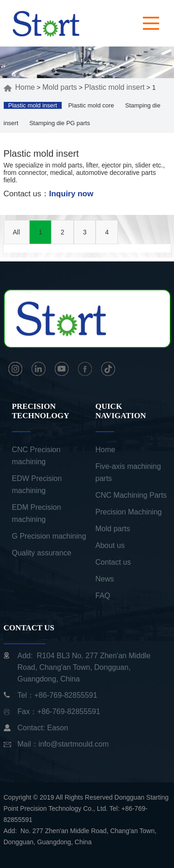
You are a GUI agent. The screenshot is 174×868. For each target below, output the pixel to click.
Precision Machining (129, 512)
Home (19, 87)
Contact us (113, 562)
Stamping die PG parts (60, 123)
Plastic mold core (91, 105)
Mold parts (60, 87)
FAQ (103, 596)
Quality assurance (42, 553)
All (17, 232)
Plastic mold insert (115, 87)
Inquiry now (71, 194)
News (105, 579)
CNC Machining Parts (131, 495)
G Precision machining (49, 536)
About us (110, 545)
